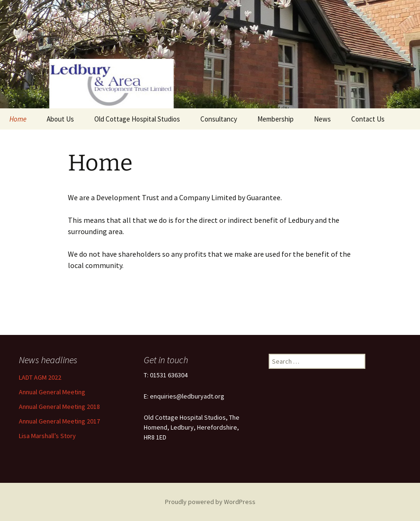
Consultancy (219, 119)
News (322, 119)
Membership (276, 119)
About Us (60, 119)
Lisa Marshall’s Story (47, 436)
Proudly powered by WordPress (210, 502)
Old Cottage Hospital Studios (137, 119)
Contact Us (368, 119)
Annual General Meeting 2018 (59, 407)
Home (18, 119)
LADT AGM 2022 (40, 377)
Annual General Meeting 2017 (59, 421)
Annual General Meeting (52, 392)
